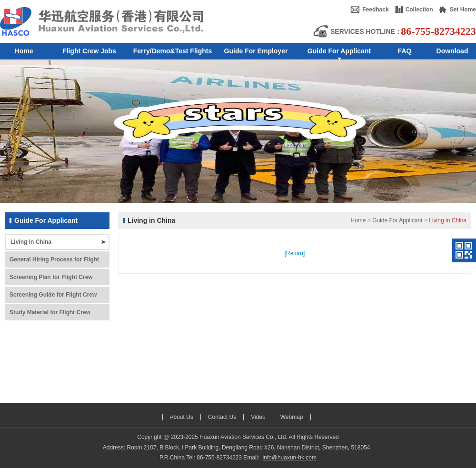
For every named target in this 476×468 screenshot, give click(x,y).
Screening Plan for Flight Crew (51, 277)
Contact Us (222, 417)
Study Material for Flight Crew (50, 312)
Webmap (292, 417)
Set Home (463, 10)
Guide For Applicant (397, 220)
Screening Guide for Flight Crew (53, 295)
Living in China (31, 242)
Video (258, 417)
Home (358, 220)
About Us (182, 417)
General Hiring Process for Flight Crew (54, 262)
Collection (419, 10)
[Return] (295, 253)
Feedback (375, 10)
